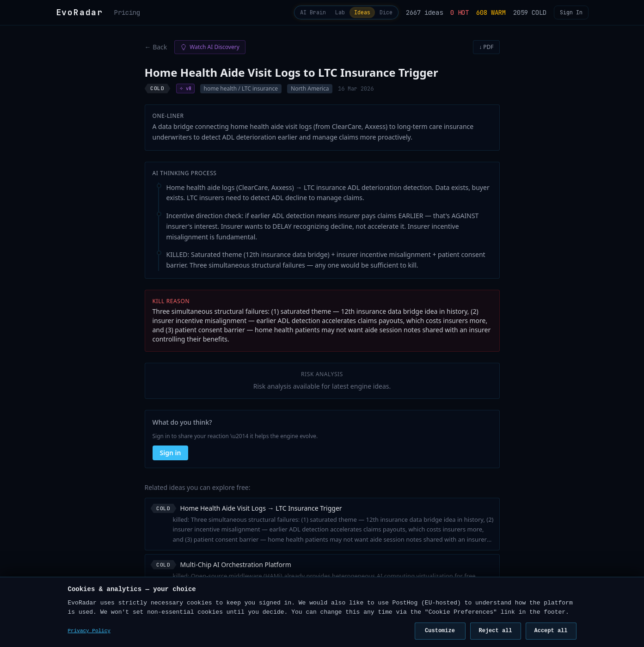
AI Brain (286, 14)
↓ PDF (486, 51)
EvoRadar (80, 14)
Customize (440, 631)
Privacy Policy (89, 631)
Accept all (551, 631)
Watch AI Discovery (210, 51)
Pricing (127, 14)
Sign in (171, 456)
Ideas (351, 14)
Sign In (571, 14)
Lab (321, 14)
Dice (382, 14)
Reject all (495, 631)
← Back (156, 51)
